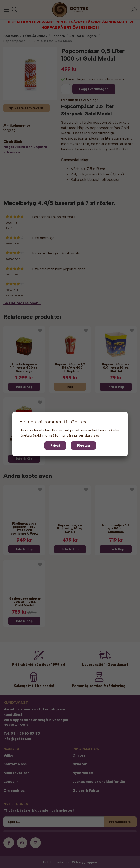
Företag (83, 445)
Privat (55, 445)
